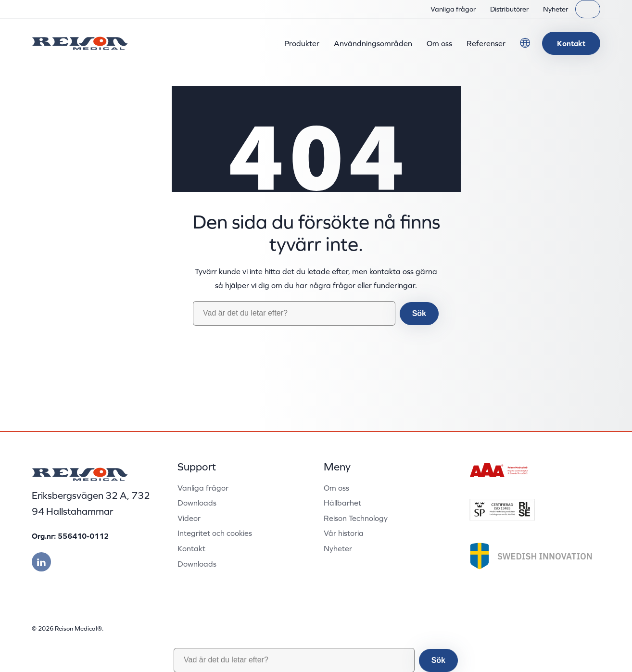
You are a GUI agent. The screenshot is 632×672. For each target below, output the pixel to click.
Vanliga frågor (453, 9)
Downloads (197, 503)
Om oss (439, 43)
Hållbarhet (342, 503)
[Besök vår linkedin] (41, 562)
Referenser (486, 43)
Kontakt (571, 43)
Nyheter (556, 9)
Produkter (302, 43)
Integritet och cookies (215, 533)
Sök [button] (419, 313)
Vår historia (344, 533)
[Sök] (588, 9)
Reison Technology (356, 518)
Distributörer (509, 9)
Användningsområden (373, 43)
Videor (189, 518)
